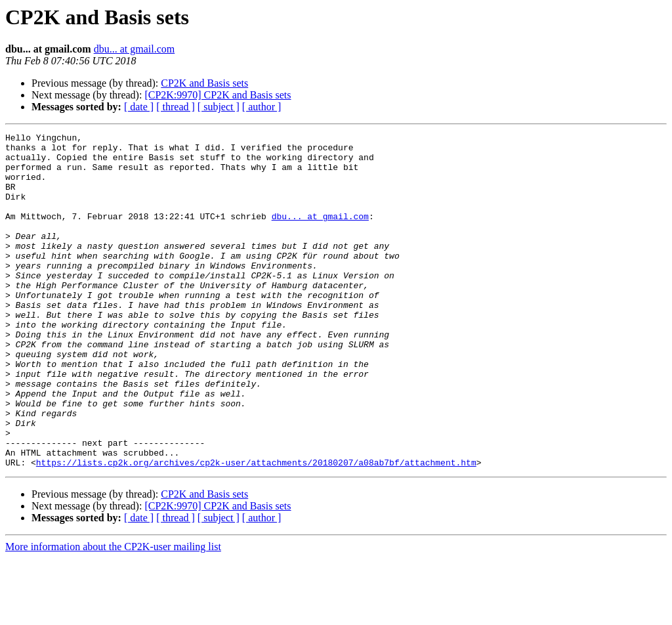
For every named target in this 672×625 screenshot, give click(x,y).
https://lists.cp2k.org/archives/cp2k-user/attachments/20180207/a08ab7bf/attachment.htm (256, 529)
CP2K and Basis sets (204, 83)
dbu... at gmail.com (135, 49)
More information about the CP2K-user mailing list (113, 614)
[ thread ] (176, 107)
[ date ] (139, 107)
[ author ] (262, 107)
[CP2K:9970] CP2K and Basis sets (218, 95)
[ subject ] (219, 107)
